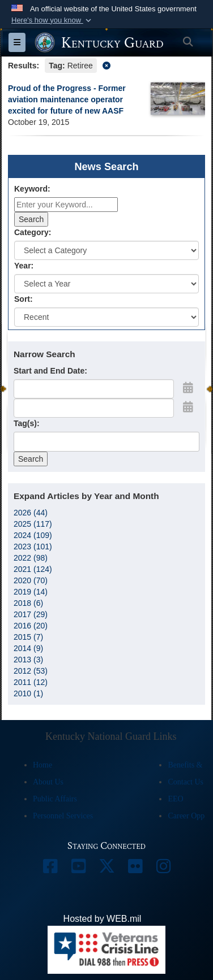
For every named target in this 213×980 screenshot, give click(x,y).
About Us (48, 782)
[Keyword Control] (66, 205)
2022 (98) (31, 558)
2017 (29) (31, 614)
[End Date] (94, 408)
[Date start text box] (94, 389)
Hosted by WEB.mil (103, 919)
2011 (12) (31, 682)
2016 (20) (31, 626)
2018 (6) (28, 603)
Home (42, 765)
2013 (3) (28, 660)
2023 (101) (33, 547)
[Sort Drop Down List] (107, 317)
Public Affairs (55, 799)
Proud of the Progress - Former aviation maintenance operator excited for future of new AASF (67, 99)
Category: (33, 232)
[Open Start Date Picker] (188, 388)
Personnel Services (63, 816)
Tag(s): (27, 423)
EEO (175, 799)
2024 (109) (33, 535)
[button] (52, 20)
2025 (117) (33, 524)
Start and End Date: (50, 371)
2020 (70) (31, 580)
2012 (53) (31, 671)
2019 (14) (31, 592)
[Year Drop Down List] (107, 284)
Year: (24, 266)
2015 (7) (28, 637)
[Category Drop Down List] (107, 250)
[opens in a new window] (50, 869)
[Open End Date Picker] (188, 407)
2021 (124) (33, 569)
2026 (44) (31, 513)
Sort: (24, 299)
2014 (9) (28, 648)
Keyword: (32, 189)
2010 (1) (28, 693)
